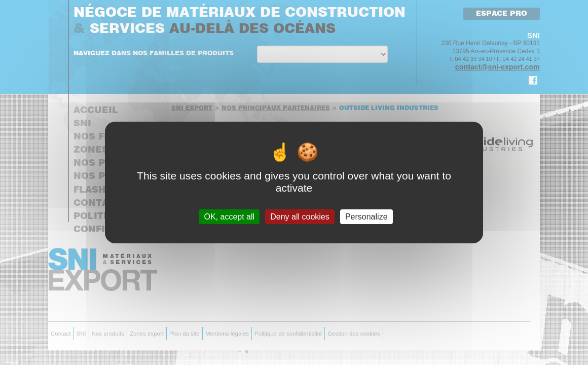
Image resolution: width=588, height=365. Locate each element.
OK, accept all (229, 217)
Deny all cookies (300, 217)
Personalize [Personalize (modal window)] (366, 217)
